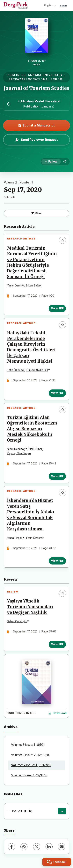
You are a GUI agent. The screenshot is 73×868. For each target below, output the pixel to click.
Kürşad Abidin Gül (37, 370)
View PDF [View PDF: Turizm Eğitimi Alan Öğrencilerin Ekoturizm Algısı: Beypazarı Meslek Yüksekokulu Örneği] (57, 476)
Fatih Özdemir (16, 370)
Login (63, 5)
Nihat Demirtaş (16, 449)
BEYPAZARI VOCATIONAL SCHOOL (36, 79)
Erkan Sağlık (33, 285)
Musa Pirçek (15, 538)
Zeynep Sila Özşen (19, 453)
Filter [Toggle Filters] (37, 213)
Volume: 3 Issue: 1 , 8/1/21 (28, 745)
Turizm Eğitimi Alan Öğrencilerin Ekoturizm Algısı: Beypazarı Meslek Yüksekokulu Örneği (32, 429)
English (50, 5)
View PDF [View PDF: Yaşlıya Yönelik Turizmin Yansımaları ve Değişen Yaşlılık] (57, 644)
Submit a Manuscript (37, 125)
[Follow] (51, 162)
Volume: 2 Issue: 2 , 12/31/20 (30, 755)
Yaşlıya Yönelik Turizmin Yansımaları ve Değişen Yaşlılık (30, 607)
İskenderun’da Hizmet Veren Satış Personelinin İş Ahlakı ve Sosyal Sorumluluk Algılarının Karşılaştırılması (31, 515)
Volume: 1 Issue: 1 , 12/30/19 (29, 775)
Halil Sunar (36, 449)
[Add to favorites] (62, 240)
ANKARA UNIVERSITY (45, 75)
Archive (11, 727)
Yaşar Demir (15, 285)
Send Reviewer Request (37, 140)
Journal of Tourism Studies (36, 88)
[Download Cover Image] (58, 713)
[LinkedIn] (49, 847)
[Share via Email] (62, 847)
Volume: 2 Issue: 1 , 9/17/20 (31, 765)
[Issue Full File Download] (62, 811)
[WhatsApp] (24, 847)
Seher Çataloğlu (17, 621)
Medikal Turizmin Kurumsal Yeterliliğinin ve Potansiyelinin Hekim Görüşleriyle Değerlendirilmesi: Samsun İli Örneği (32, 263)
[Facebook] (11, 847)
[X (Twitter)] (37, 847)
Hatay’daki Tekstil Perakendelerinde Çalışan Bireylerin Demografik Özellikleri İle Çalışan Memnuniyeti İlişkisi (31, 347)
